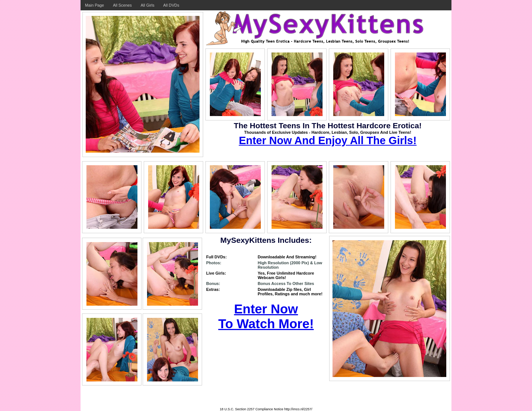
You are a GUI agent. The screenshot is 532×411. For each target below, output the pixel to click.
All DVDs (171, 5)
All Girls (148, 5)
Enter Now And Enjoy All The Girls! (328, 140)
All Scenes (122, 5)
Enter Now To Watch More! (266, 316)
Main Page (95, 5)
